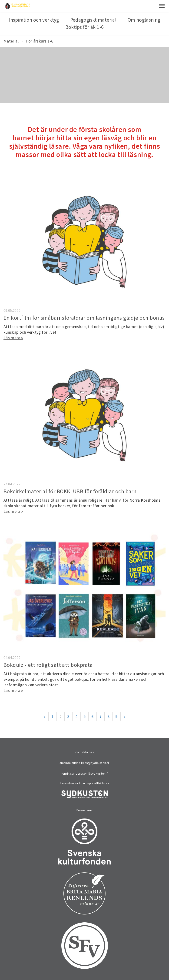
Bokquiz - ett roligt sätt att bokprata (48, 665)
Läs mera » (13, 338)
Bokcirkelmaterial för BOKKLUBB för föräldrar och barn (70, 491)
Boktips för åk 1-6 (84, 27)
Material (11, 41)
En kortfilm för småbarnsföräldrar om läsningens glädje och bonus (84, 318)
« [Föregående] (45, 716)
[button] (162, 6)
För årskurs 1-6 (40, 41)
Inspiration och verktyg (34, 20)
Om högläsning (144, 20)
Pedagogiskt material (93, 20)
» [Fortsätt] (124, 716)
